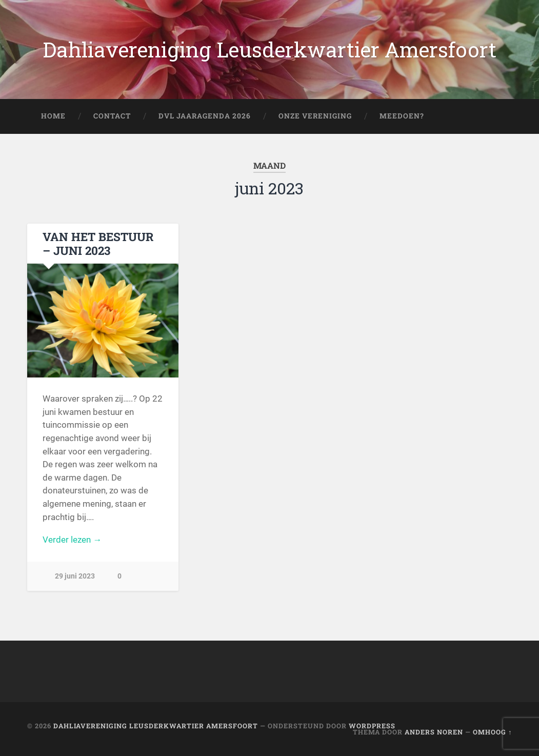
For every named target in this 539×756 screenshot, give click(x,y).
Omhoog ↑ (492, 732)
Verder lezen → (72, 540)
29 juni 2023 (75, 576)
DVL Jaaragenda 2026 (205, 116)
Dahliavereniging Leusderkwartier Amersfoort (269, 49)
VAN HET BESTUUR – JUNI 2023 (98, 243)
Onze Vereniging (315, 116)
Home (53, 116)
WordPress (372, 726)
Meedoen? (402, 116)
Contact (112, 116)
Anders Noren (434, 732)
